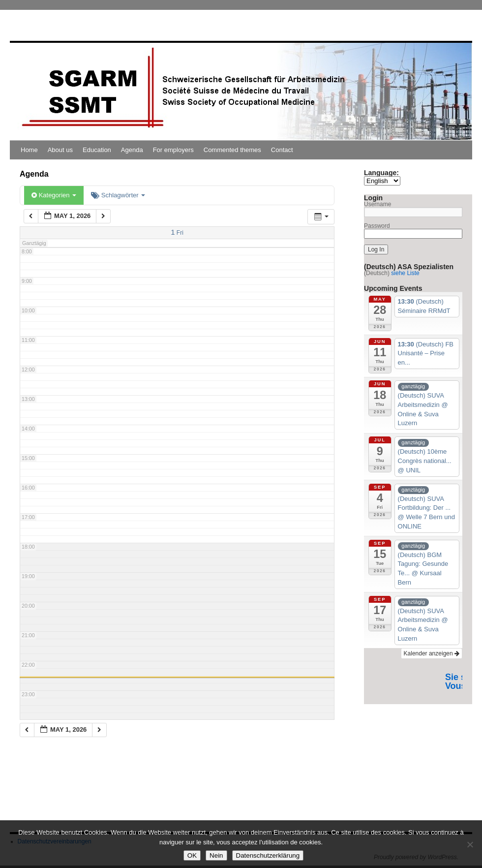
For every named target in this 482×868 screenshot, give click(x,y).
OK (192, 855)
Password (377, 226)
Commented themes (232, 150)
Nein (216, 855)
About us (60, 150)
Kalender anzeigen (432, 653)
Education (97, 150)
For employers (173, 150)
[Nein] (470, 844)
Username (377, 204)
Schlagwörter (118, 195)
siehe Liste (405, 273)
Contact (282, 150)
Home (29, 150)
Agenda (132, 150)
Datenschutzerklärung (268, 855)
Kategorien (54, 195)
